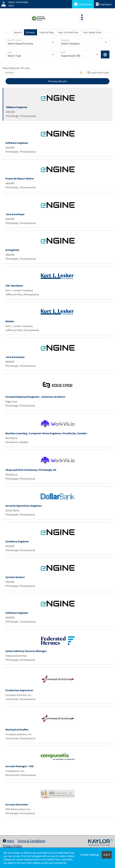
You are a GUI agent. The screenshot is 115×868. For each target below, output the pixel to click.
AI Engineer (12, 250)
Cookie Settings (90, 855)
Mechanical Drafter (17, 729)
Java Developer (15, 214)
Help (8, 841)
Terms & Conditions (31, 841)
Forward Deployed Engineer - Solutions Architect (35, 397)
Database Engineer (17, 541)
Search (18, 32)
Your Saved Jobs (92, 32)
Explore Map (47, 32)
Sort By (9, 73)
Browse (30, 32)
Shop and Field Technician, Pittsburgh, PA (31, 470)
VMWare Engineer (17, 107)
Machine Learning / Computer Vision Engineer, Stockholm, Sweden (46, 433)
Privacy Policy (12, 846)
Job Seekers (83, 4)
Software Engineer (17, 143)
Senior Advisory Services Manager (26, 651)
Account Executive (17, 804)
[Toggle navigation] (82, 17)
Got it (107, 855)
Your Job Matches (68, 32)
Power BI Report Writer (20, 178)
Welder (10, 321)
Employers (104, 4)
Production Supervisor (19, 690)
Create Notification (98, 73)
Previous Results (58, 81)
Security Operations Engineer (24, 506)
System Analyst (15, 577)
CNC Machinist (14, 286)
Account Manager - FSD (20, 766)
